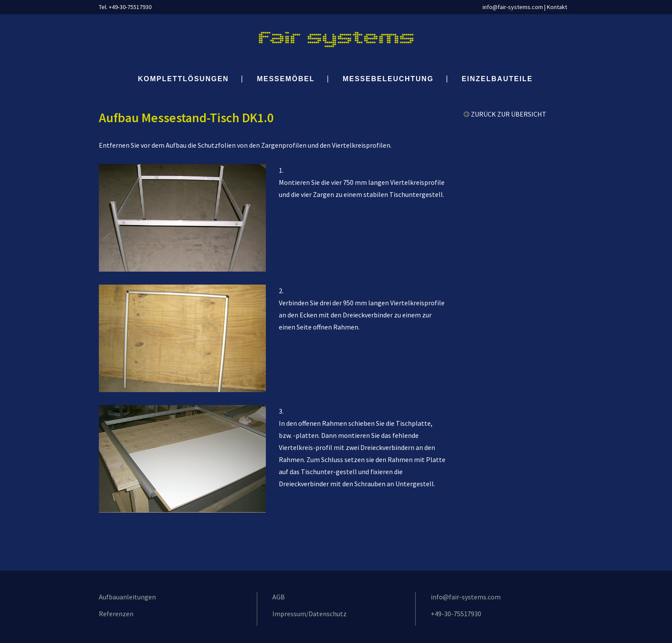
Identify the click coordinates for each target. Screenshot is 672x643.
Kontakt (557, 7)
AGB (279, 597)
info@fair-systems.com (513, 7)
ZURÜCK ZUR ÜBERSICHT (509, 114)
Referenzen (116, 614)
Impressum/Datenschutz (309, 614)
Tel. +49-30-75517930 (125, 7)
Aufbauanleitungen (127, 597)
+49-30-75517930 (456, 614)
